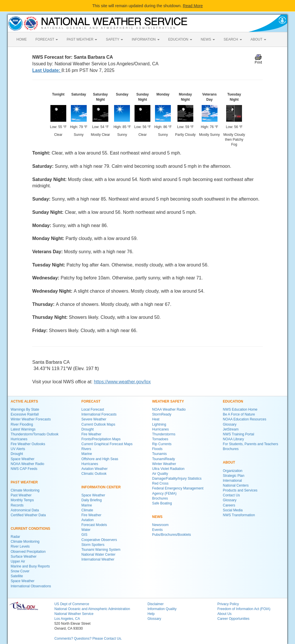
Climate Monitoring (25, 490)
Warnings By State (25, 409)
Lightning (159, 424)
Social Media (233, 510)
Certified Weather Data (28, 515)
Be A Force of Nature (239, 414)
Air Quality (160, 474)
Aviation (88, 520)
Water (86, 530)
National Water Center (99, 555)
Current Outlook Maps (98, 424)
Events (157, 530)
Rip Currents (162, 444)
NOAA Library (233, 439)
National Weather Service (74, 614)
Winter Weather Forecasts (31, 419)
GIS (85, 535)
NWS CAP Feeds (24, 469)
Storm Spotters (93, 545)
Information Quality (162, 609)
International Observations (31, 586)
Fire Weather (91, 434)
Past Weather (21, 495)
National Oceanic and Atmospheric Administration (92, 609)
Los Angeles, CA (67, 619)
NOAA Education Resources (245, 419)
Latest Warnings (23, 429)
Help (151, 614)
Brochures (160, 498)
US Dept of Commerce (72, 604)
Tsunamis (159, 454)
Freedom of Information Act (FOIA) (244, 609)
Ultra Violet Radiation (168, 469)
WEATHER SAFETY (168, 401)
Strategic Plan (234, 476)
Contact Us (231, 495)
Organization (233, 471)
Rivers (86, 449)
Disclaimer (156, 604)
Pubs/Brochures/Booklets (172, 535)
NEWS (208, 39)
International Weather (98, 559)
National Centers (236, 485)
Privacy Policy (228, 604)
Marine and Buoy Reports (30, 566)
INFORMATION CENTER (101, 487)
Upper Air (18, 561)
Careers (229, 505)
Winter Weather (164, 464)
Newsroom (160, 525)
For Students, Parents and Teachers (251, 444)
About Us (224, 614)
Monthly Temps (22, 500)
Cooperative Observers (99, 540)
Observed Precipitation (28, 552)
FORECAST (47, 39)
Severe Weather (94, 419)
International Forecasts (99, 414)
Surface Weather (24, 557)
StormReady (162, 414)
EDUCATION (180, 39)
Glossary (230, 424)
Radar (15, 537)
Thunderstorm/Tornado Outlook (35, 434)
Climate (87, 510)
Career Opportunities (233, 619)
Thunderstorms (164, 434)
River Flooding (22, 424)
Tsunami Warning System (101, 550)
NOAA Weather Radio (28, 464)
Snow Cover (20, 571)
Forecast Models (94, 525)
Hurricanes (19, 439)
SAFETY (114, 39)
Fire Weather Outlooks (28, 444)
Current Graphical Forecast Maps (107, 444)
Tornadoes (160, 439)
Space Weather (23, 459)
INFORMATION (145, 39)
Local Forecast (93, 409)
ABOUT (258, 39)
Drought (17, 454)
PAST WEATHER (82, 39)
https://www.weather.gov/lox (122, 382)
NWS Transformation (239, 515)
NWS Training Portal (239, 434)
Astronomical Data (25, 510)
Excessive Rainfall (25, 414)
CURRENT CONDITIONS (30, 529)
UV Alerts (18, 449)
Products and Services (240, 490)
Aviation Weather (95, 469)
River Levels (20, 546)
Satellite (17, 576)
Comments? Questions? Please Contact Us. (88, 639)
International (232, 481)
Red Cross (160, 483)
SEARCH (233, 39)
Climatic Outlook (94, 474)
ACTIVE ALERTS (24, 401)
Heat (156, 419)
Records (17, 505)
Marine (87, 454)
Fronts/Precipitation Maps (101, 439)
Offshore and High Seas (100, 459)
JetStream (231, 429)
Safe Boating (162, 503)
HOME (22, 39)
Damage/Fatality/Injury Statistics (177, 479)
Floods (157, 449)
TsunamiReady (163, 459)
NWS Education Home (240, 409)
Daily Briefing (92, 500)
